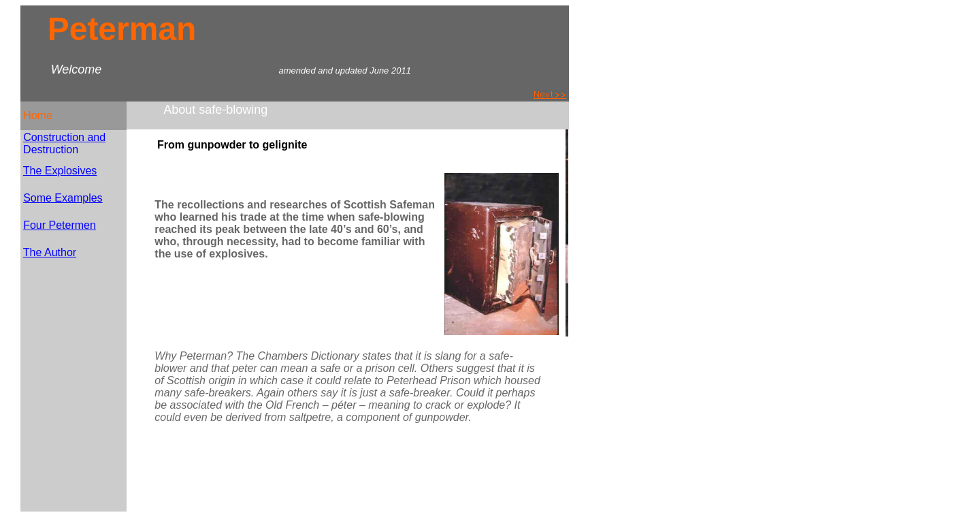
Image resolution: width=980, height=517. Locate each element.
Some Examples (63, 198)
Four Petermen (60, 225)
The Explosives (60, 171)
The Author (50, 252)
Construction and (64, 137)
